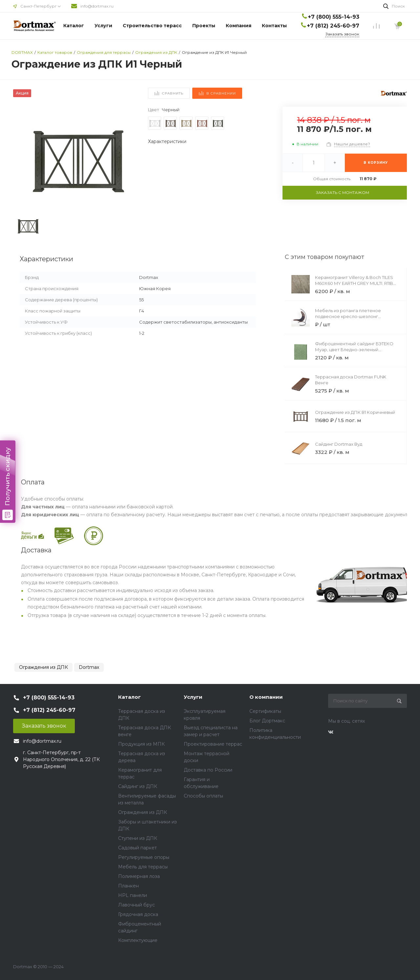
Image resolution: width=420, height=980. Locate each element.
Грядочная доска (138, 914)
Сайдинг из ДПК (138, 786)
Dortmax (89, 667)
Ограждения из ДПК (43, 667)
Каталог (74, 26)
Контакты (274, 26)
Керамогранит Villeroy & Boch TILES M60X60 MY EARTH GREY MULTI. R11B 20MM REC (354, 283)
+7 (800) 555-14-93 (334, 17)
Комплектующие (138, 940)
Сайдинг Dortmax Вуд (339, 444)
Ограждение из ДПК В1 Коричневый (355, 412)
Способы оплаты (203, 796)
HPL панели (133, 895)
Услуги (103, 26)
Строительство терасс (152, 26)
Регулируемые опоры (144, 857)
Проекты (204, 26)
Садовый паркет (137, 848)
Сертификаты (265, 711)
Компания (239, 26)
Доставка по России (208, 770)
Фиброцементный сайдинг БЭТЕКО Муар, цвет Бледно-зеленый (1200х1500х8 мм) (354, 350)
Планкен (128, 886)
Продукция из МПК (141, 744)
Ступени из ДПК (138, 838)
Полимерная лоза (139, 876)
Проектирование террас (213, 744)
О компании (266, 697)
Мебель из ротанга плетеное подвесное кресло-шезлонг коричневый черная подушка (348, 316)
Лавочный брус (136, 905)
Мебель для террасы (143, 867)
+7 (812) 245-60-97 (333, 26)
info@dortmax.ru (97, 6)
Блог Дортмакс (267, 721)
